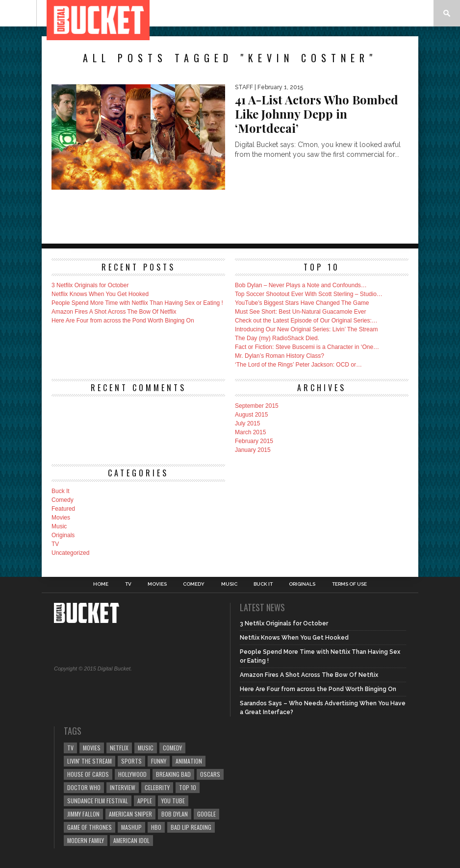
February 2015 (254, 441)
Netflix (119, 748)
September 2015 (257, 406)
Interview (123, 787)
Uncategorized (70, 553)
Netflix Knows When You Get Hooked (100, 294)
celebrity (157, 787)
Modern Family (86, 840)
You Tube (173, 801)
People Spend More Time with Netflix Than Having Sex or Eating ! (137, 303)
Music (59, 526)
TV (55, 544)
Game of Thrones (89, 827)
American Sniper (130, 814)
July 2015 (247, 423)
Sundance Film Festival (98, 801)
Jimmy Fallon (83, 814)
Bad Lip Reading (191, 827)
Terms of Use (349, 584)
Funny (159, 761)
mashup (131, 827)
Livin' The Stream (89, 761)
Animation (189, 761)
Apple (145, 801)
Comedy (63, 500)
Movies (61, 518)
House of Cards (88, 774)
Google (206, 814)
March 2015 (250, 432)
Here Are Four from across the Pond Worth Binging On (123, 321)
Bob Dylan (175, 814)
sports (131, 761)
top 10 (188, 787)
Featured (63, 509)
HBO (156, 827)
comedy (172, 748)
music (146, 748)
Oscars (210, 774)
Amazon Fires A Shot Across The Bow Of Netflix (114, 312)
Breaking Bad (173, 774)
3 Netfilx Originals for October (90, 285)
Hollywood (132, 774)
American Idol (131, 840)
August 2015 (251, 415)
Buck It (61, 491)
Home (101, 584)
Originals (63, 535)
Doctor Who (84, 787)
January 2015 (253, 450)
